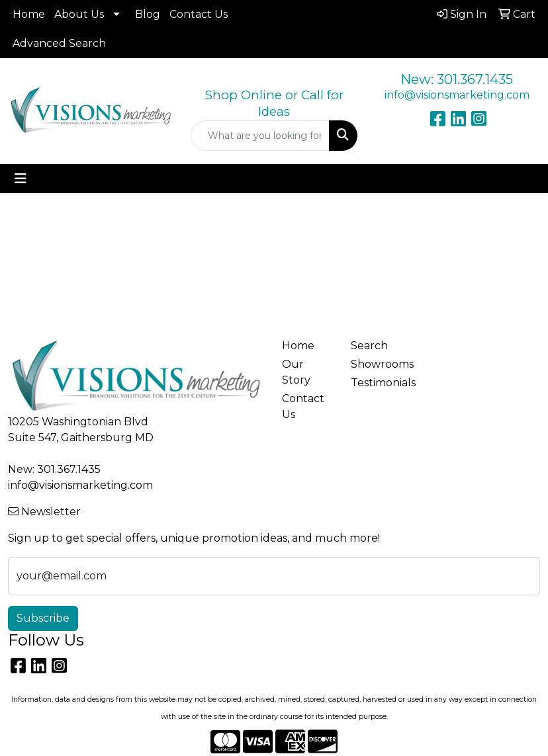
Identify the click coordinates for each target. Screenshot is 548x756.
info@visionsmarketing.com (457, 95)
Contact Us (199, 14)
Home (29, 14)
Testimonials (377, 383)
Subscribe (43, 618)
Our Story (296, 372)
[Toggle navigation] (21, 179)
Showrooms (377, 364)
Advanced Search (59, 43)
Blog (148, 14)
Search (369, 346)
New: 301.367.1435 (457, 79)
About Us (79, 14)
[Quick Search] (260, 136)
